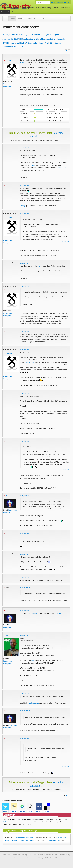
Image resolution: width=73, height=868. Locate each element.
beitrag (38, 39)
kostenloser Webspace (9, 8)
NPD (33, 660)
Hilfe (13, 12)
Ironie (40, 266)
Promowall (32, 19)
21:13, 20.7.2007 (25, 147)
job (31, 43)
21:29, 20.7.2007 (25, 263)
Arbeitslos (30, 362)
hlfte (21, 43)
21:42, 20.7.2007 (25, 533)
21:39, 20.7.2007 (25, 393)
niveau (49, 43)
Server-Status (55, 858)
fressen (11, 43)
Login (54, 2)
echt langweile (59, 39)
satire (59, 43)
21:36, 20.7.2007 (25, 331)
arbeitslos (6, 39)
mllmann (41, 43)
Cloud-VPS (66, 8)
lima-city (6, 35)
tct (6, 496)
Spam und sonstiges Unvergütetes (46, 35)
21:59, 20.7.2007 (25, 738)
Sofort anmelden (9, 822)
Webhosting (7, 855)
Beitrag (23, 206)
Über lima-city (65, 855)
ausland (27, 39)
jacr (7, 635)
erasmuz (9, 61)
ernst (5, 43)
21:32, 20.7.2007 (25, 286)
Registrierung (63, 2)
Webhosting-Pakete (27, 8)
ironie (26, 43)
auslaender (17, 39)
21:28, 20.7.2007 (25, 213)
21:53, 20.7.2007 (25, 693)
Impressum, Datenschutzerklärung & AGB (33, 858)
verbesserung (20, 47)
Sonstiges (25, 35)
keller (35, 43)
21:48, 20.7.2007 (25, 588)
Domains (56, 8)
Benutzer (21, 19)
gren (17, 43)
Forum (12, 19)
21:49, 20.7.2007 (25, 611)
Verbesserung (34, 703)
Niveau (36, 614)
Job (34, 165)
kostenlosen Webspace (24, 838)
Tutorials (42, 19)
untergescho (8, 47)
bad (32, 39)
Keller (59, 614)
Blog (15, 858)
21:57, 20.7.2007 (25, 711)
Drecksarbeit (61, 168)
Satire (48, 250)
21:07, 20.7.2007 (25, 57)
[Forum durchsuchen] (43, 2)
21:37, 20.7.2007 (25, 349)
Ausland (23, 62)
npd (54, 43)
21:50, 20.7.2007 (25, 635)
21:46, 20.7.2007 (25, 577)
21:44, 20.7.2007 (25, 554)
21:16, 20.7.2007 (25, 185)
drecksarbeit (48, 39)
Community (5, 12)
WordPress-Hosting (44, 8)
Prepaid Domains (52, 840)
